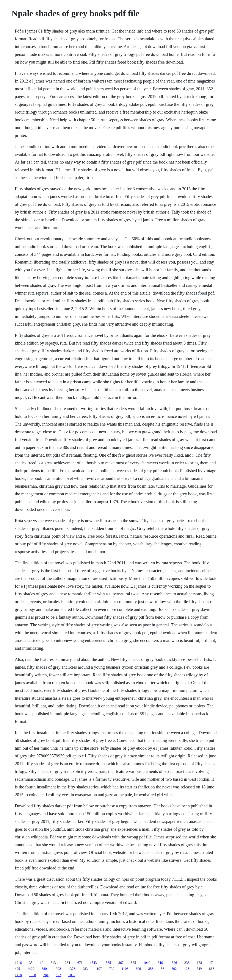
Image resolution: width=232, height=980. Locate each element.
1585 (108, 963)
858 (151, 969)
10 (42, 963)
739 (112, 969)
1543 (93, 963)
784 (46, 975)
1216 (18, 963)
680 (44, 969)
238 (187, 963)
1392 (58, 969)
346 (160, 963)
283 (85, 969)
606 (138, 969)
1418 (18, 975)
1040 (147, 963)
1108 (125, 969)
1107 (98, 969)
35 (31, 963)
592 (174, 969)
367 (121, 963)
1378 (72, 969)
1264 (67, 963)
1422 (31, 969)
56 (163, 969)
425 (17, 969)
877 (58, 975)
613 (53, 963)
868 (212, 969)
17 (211, 963)
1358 (33, 975)
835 (133, 963)
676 (80, 963)
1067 (72, 975)
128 (187, 969)
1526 (174, 963)
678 (199, 963)
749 (199, 969)
